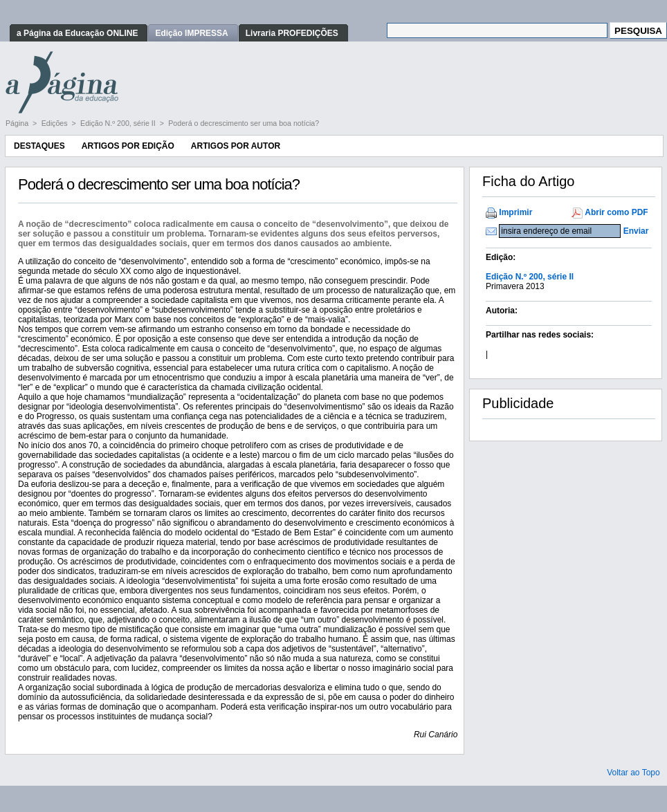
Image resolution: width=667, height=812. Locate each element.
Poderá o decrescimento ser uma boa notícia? (244, 123)
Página (18, 123)
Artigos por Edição (128, 146)
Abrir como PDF (616, 212)
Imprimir (515, 212)
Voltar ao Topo (633, 773)
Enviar (636, 231)
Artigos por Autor (236, 146)
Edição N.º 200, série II (119, 123)
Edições (56, 123)
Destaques (39, 146)
